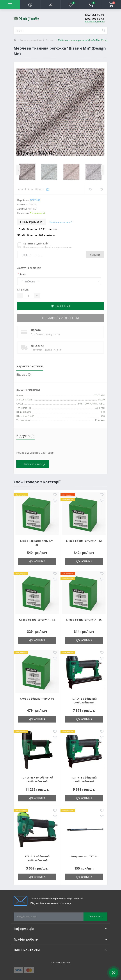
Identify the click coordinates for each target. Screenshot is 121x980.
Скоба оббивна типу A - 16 (84, 620)
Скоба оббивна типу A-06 (37, 699)
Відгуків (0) (24, 375)
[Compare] (102, 189)
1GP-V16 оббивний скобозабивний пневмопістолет (84, 781)
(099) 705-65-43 (95, 19)
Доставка (37, 345)
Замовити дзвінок (95, 22)
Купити (95, 255)
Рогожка (50, 40)
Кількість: (23, 290)
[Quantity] (28, 296)
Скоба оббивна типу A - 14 (37, 620)
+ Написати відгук (33, 464)
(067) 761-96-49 (95, 15)
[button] (50, 5)
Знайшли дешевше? (60, 222)
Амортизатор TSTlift (84, 856)
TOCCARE (35, 200)
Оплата (36, 330)
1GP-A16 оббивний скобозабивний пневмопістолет (84, 702)
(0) (48, 189)
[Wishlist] (91, 189)
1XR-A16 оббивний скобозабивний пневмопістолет (37, 860)
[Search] (104, 31)
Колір (22, 274)
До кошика (61, 306)
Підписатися (95, 916)
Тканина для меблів (31, 40)
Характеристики (30, 366)
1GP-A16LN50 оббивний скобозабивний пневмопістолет (37, 781)
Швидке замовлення (61, 318)
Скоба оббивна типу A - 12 (84, 541)
